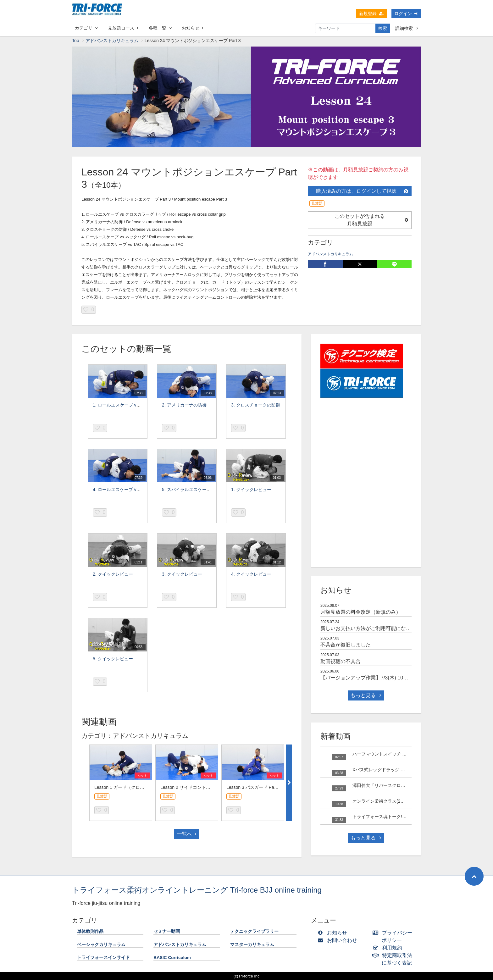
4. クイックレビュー (251, 575)
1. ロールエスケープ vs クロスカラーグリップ (138, 406)
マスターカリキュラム (252, 946)
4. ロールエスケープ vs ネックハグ (127, 491)
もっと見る (366, 697)
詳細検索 (407, 28)
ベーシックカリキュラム (101, 946)
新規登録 (372, 14)
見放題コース (123, 28)
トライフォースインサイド (103, 959)
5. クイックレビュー (113, 660)
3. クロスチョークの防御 (256, 406)
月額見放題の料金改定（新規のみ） (361, 613)
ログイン (406, 14)
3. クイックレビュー (182, 575)
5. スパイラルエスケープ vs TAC (194, 491)
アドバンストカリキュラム (112, 42)
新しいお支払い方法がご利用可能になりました (373, 630)
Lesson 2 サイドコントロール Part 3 (196, 789)
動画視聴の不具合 (341, 663)
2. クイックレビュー (113, 575)
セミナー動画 (167, 933)
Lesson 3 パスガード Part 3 (253, 789)
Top (76, 42)
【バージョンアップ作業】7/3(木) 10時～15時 (372, 679)
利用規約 (389, 949)
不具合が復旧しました (346, 646)
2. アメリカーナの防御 (184, 406)
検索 (383, 28)
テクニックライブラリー (254, 933)
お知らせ (193, 28)
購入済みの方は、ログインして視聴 (362, 192)
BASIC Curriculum (172, 959)
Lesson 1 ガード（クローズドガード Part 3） (139, 789)
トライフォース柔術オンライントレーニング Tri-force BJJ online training (197, 891)
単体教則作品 (90, 933)
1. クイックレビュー (251, 491)
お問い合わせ (339, 941)
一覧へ (187, 835)
